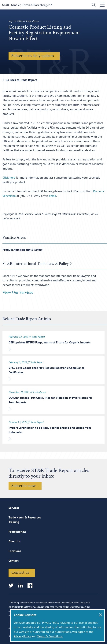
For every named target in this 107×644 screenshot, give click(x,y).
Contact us (20, 572)
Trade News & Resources (25, 517)
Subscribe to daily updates (33, 56)
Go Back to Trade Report (20, 80)
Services (14, 508)
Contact (14, 561)
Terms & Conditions (50, 636)
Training (14, 522)
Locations (15, 551)
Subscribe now (24, 486)
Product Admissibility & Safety (22, 250)
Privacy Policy (22, 636)
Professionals (17, 532)
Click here (9, 177)
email (53, 196)
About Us (15, 541)
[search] (93, 5)
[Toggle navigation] (102, 5)
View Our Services (18, 293)
